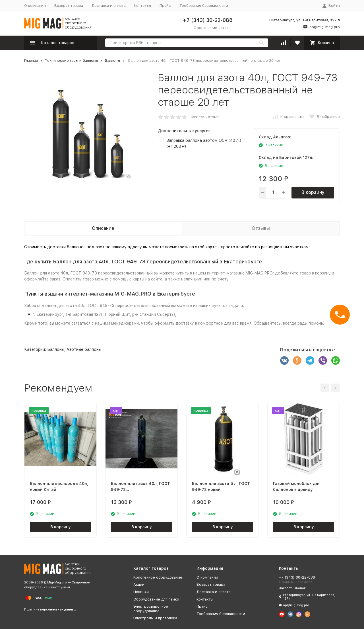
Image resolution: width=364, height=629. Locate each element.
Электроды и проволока (155, 618)
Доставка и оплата (109, 6)
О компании (35, 6)
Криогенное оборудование (158, 577)
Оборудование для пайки (156, 599)
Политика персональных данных (50, 609)
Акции (139, 584)
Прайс (165, 6)
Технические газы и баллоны (71, 61)
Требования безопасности (204, 6)
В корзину (313, 192)
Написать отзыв (204, 117)
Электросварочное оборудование (151, 609)
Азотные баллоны (84, 349)
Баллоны (112, 61)
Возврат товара (69, 6)
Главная (31, 61)
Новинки (141, 592)
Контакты (143, 6)
